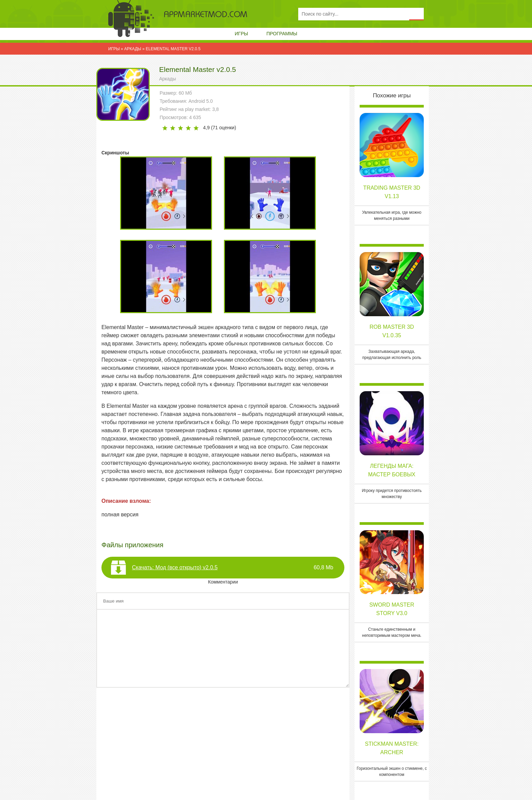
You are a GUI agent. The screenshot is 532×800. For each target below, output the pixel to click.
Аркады (168, 79)
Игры (241, 34)
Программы (282, 34)
